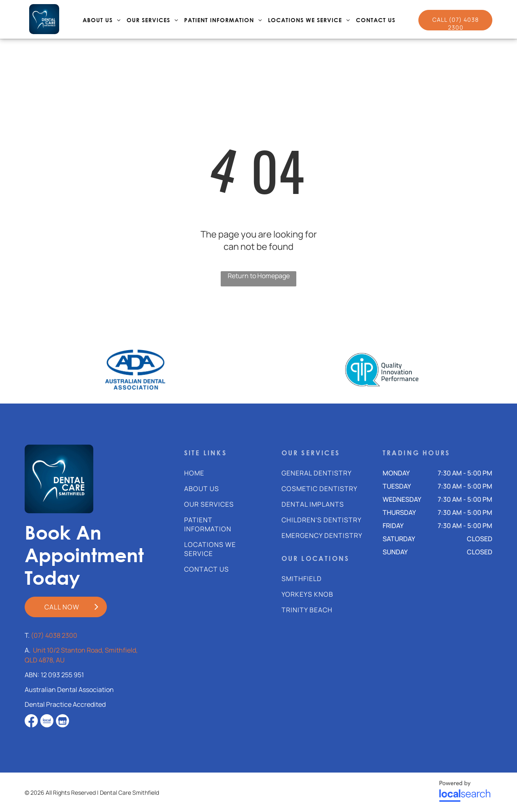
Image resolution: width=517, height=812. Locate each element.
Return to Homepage (259, 276)
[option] (135, 370)
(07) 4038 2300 (54, 635)
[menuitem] (102, 20)
